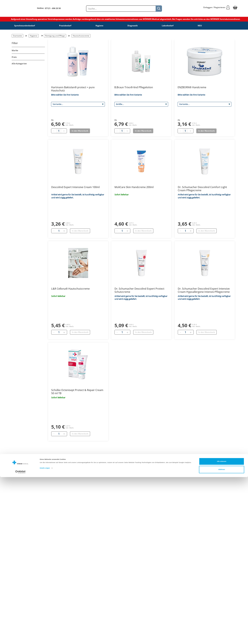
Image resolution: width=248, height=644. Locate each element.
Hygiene (99, 26)
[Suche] (159, 9)
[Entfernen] (54, 231)
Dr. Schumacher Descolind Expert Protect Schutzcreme (139, 290)
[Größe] (141, 104)
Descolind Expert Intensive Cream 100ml (75, 187)
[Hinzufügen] (64, 231)
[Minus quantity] (54, 131)
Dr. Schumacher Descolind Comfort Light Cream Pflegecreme (202, 189)
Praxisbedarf (65, 26)
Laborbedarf (168, 26)
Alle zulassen (222, 628)
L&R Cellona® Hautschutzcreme (70, 289)
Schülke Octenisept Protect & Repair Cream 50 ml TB (77, 392)
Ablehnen (222, 637)
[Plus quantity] (64, 131)
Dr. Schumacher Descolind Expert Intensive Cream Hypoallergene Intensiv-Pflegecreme (204, 290)
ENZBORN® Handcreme (192, 87)
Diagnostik (133, 26)
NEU (200, 26)
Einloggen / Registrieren (217, 7)
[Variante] (78, 104)
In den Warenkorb (80, 231)
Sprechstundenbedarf (25, 26)
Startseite (17, 36)
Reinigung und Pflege (55, 36)
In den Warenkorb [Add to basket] (80, 131)
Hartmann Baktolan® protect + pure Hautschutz (73, 89)
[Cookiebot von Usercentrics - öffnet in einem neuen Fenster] (20, 639)
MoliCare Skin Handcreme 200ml (134, 187)
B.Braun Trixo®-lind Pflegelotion (134, 87)
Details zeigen (45, 635)
